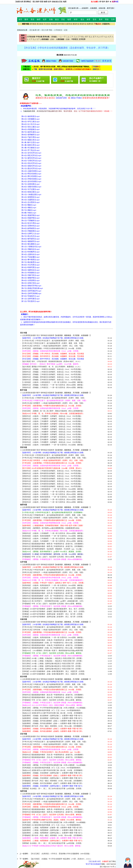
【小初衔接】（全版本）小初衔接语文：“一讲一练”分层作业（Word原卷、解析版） (53, 382)
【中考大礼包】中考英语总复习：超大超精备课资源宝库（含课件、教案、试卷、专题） (54, 458)
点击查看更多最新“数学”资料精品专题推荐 (38, 393)
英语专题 (24, 447)
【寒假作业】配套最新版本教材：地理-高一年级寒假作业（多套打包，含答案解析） (53, 809)
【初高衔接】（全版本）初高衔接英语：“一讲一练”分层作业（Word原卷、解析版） (53, 497)
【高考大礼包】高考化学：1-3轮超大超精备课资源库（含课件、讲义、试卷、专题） (53, 572)
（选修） (63, 39)
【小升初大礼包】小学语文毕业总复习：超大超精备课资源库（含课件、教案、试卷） (54, 341)
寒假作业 (83, 24)
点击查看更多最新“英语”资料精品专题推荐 (38, 450)
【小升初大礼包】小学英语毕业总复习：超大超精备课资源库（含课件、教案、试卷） (54, 455)
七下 (110, 37)
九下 (38, 39)
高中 (107, 2)
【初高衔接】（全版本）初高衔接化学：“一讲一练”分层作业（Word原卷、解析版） (53, 585)
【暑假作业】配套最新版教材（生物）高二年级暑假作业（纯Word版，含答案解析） (53, 648)
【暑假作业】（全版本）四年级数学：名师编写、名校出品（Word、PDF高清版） (52, 424)
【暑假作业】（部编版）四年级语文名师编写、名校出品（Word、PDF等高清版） (52, 377)
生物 (53, 2)
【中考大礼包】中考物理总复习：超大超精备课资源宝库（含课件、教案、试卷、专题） (54, 515)
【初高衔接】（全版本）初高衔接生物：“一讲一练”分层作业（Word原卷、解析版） (53, 637)
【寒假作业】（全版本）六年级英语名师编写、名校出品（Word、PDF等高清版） (52, 486)
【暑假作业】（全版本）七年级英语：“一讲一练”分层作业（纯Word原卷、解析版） (53, 492)
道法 (82, 19)
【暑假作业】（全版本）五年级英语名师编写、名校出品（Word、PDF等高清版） (52, 476)
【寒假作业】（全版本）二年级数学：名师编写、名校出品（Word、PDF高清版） (52, 432)
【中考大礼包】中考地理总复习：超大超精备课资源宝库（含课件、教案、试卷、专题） (54, 799)
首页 (20, 19)
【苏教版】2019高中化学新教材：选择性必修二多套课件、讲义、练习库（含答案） (53, 617)
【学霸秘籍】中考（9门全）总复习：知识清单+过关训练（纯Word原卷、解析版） (52, 557)
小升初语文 (58, 30)
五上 (91, 37)
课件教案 (33, 24)
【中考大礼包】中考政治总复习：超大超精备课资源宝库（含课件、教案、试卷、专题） (54, 684)
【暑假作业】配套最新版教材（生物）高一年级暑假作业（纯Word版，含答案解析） (53, 643)
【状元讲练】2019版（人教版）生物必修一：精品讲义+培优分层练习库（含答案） (52, 658)
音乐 (95, 19)
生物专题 (24, 619)
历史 (61, 2)
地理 (65, 2)
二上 (68, 37)
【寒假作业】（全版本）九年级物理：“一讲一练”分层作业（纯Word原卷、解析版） (53, 541)
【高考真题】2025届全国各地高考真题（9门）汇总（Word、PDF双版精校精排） (52, 710)
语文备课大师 (34, 30)
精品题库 (54, 24)
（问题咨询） (102, 24)
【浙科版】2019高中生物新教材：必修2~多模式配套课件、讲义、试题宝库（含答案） (54, 674)
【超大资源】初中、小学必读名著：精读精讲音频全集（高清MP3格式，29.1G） (51, 361)
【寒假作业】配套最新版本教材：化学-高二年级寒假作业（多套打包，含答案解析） (53, 593)
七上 (106, 37)
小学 (100, 2)
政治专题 (24, 677)
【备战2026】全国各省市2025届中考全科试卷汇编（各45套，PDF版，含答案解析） (53, 713)
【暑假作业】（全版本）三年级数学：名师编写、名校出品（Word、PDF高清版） (52, 421)
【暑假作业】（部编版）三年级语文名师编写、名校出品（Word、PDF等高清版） (52, 374)
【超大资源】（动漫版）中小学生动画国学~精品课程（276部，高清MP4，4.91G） (61, 859)
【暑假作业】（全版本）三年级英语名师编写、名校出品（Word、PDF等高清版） (52, 471)
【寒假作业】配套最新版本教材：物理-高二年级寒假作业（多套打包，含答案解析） (53, 546)
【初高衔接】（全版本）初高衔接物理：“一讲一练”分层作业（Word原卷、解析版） (53, 536)
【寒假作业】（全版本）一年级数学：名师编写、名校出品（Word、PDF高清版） (52, 429)
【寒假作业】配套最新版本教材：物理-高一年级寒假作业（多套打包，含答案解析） (53, 544)
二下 (71, 37)
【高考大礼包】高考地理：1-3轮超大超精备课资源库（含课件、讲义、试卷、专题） (53, 802)
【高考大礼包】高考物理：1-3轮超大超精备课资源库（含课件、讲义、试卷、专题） (53, 518)
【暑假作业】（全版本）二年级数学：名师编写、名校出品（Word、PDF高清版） (52, 419)
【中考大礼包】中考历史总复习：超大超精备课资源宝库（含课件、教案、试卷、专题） (54, 742)
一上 (60, 37)
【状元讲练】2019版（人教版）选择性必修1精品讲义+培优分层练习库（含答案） (52, 664)
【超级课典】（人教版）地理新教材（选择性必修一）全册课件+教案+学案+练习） (52, 830)
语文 (34, 2)
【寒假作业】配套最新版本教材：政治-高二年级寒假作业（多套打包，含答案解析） (53, 697)
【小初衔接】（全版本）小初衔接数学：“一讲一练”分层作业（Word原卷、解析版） (53, 445)
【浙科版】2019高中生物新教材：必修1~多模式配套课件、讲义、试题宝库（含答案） (54, 671)
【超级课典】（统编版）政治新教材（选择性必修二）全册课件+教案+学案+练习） (52, 716)
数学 (38, 2)
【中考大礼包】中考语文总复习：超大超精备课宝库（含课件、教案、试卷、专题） (53, 343)
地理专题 (24, 791)
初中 (104, 2)
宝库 (113, 19)
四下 (87, 37)
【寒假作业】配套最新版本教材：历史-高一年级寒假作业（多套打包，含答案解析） (53, 755)
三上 (75, 37)
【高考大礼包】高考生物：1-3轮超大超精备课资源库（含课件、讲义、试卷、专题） (53, 630)
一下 (64, 37)
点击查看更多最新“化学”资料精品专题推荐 (38, 565)
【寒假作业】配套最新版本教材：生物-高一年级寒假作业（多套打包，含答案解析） (53, 640)
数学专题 (24, 390)
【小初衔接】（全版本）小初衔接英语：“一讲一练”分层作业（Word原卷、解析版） (53, 489)
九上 (34, 39)
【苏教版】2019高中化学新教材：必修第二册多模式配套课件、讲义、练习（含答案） (54, 611)
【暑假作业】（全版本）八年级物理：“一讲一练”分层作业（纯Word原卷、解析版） (53, 533)
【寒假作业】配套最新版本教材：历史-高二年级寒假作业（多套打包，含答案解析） (53, 757)
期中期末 (61, 24)
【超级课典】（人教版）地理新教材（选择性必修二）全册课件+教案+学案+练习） (52, 833)
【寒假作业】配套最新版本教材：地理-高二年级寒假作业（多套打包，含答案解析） (53, 812)
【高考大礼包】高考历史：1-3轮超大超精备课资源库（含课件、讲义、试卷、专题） (53, 744)
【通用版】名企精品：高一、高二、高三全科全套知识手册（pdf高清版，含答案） (52, 789)
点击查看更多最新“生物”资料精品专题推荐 (38, 622)
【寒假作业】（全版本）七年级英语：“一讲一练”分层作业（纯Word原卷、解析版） (53, 499)
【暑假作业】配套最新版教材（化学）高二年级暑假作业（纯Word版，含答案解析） (53, 598)
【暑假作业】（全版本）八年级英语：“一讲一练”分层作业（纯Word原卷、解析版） (53, 494)
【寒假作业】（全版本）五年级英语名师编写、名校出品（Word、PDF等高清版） (52, 484)
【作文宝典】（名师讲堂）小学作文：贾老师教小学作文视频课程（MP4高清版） (61, 854)
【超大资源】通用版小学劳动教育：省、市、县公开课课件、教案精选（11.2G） (51, 367)
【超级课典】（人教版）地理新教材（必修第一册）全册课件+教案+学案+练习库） (52, 828)
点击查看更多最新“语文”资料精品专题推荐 (38, 335)
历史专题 (24, 734)
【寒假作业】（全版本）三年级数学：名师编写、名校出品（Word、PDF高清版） (52, 434)
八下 (31, 39)
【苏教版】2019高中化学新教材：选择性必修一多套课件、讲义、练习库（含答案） (53, 614)
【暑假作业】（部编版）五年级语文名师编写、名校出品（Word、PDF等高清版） (52, 380)
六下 (102, 37)
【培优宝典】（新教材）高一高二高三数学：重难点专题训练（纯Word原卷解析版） (53, 411)
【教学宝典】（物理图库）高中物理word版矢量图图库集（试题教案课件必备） (51, 528)
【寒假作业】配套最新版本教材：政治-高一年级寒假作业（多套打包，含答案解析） (53, 695)
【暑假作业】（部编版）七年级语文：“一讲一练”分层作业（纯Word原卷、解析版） (53, 385)
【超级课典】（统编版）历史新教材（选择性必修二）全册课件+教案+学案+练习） (52, 778)
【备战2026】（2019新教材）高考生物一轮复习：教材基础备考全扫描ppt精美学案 (52, 650)
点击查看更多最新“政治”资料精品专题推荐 (38, 679)
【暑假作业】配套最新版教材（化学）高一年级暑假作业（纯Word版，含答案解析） (53, 596)
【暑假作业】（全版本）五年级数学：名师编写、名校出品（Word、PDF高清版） (52, 427)
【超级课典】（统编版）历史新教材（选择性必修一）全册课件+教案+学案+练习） (52, 773)
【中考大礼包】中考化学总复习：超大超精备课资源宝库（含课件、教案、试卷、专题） (54, 570)
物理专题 (24, 505)
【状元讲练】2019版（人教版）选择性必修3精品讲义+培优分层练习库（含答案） (52, 669)
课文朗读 (40, 24)
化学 (49, 2)
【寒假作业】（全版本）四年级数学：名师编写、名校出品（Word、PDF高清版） (52, 437)
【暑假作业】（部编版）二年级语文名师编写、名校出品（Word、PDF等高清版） (52, 372)
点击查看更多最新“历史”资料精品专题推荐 (38, 736)
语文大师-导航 (47, 30)
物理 (46, 2)
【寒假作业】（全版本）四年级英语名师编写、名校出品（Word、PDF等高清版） (52, 481)
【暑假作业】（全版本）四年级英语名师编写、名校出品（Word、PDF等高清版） (52, 473)
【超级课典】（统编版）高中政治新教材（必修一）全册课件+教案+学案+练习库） (52, 723)
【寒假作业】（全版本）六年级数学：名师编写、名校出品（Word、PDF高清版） (52, 442)
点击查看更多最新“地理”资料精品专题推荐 (38, 794)
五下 (94, 37)
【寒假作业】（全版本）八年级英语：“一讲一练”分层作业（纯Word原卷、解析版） (53, 502)
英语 (42, 2)
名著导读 (69, 24)
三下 (79, 37)
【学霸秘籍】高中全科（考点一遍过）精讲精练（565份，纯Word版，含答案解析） (52, 726)
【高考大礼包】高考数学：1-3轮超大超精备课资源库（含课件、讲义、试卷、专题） (53, 403)
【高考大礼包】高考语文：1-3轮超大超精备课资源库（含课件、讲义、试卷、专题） (53, 346)
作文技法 (47, 24)
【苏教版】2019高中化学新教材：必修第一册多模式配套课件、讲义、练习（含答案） (54, 609)
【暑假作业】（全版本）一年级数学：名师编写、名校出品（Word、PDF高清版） (52, 416)
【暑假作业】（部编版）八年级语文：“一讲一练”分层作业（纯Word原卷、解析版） (53, 387)
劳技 (107, 19)
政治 (57, 2)
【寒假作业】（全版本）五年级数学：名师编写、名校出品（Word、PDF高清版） (52, 440)
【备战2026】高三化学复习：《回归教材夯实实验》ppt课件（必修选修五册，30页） (53, 601)
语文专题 (24, 333)
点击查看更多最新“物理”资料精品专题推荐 (38, 507)
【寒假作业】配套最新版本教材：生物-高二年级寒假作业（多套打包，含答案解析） (53, 645)
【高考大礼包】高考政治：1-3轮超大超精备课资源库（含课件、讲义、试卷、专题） (53, 687)
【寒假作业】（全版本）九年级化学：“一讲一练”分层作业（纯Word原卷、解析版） (53, 588)
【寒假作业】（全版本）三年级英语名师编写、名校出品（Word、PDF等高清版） (52, 479)
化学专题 (24, 562)
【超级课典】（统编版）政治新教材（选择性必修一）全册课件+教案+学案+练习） (52, 718)
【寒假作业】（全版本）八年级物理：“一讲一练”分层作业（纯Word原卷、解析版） (53, 538)
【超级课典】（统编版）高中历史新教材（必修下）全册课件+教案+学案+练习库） (52, 783)
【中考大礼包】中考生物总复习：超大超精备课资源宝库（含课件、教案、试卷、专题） (54, 627)
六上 (98, 37)
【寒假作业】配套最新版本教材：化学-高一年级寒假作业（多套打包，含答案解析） (53, 591)
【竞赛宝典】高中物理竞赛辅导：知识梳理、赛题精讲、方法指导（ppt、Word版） (52, 549)
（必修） (48, 39)
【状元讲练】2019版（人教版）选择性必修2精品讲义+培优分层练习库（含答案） (52, 666)
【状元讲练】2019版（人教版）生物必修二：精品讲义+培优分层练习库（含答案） (52, 661)
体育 (88, 19)
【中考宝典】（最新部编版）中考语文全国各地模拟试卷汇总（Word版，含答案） (52, 348)
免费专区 (90, 24)
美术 (101, 19)
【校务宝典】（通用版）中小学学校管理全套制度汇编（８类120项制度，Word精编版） (54, 708)
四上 (83, 37)
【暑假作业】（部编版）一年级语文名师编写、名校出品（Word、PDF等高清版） (52, 369)
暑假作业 (76, 24)
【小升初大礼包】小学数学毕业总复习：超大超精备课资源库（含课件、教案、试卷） (54, 398)
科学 (76, 19)
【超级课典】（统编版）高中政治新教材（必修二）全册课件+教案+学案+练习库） (52, 721)
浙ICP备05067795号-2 (108, 867)
